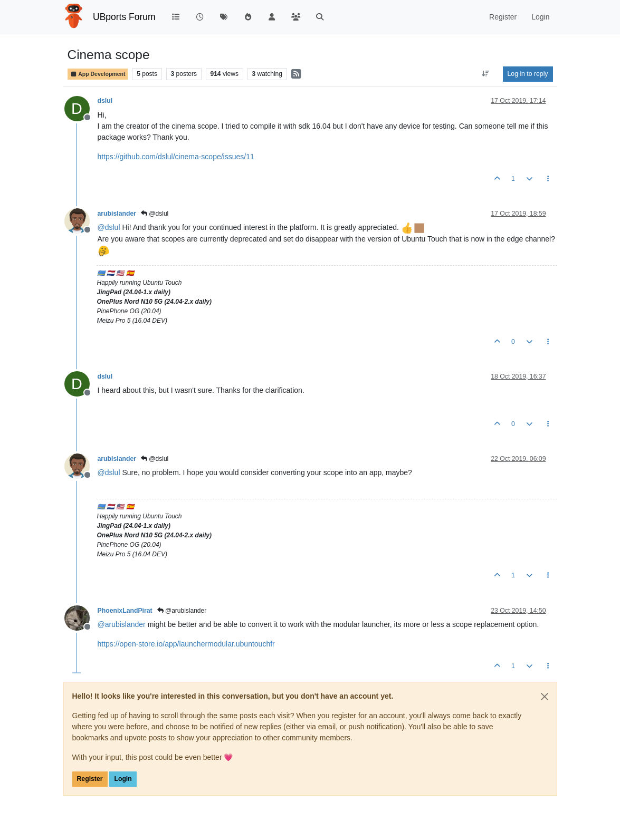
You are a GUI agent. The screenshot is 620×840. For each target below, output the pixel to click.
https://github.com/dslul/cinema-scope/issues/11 (176, 157)
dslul (105, 101)
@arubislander (182, 611)
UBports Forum (124, 17)
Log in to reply (528, 74)
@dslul (155, 214)
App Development (98, 74)
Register (90, 779)
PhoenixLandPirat (125, 611)
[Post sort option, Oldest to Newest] (485, 74)
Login (123, 779)
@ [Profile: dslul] (109, 227)
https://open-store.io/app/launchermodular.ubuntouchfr (186, 644)
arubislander (117, 214)
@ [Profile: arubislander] (122, 624)
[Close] (545, 697)
